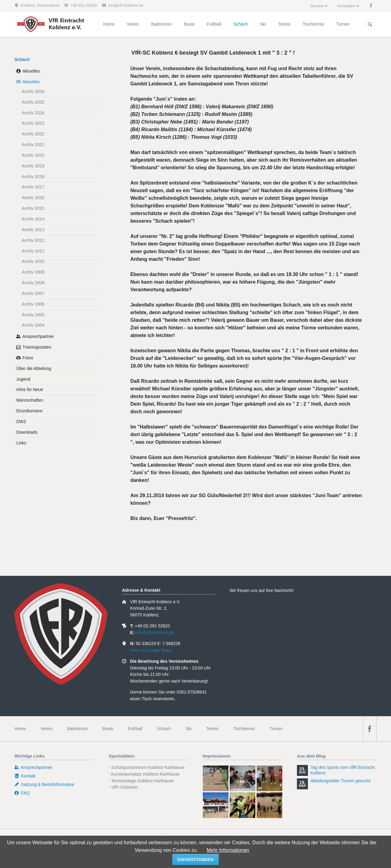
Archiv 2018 (33, 177)
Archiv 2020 (33, 155)
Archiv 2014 (33, 219)
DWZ (21, 421)
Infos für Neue (30, 389)
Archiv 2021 (33, 145)
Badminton (77, 729)
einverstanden (196, 859)
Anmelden (346, 6)
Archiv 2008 (33, 283)
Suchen (370, 24)
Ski (189, 729)
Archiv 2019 (33, 166)
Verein (47, 729)
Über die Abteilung (34, 368)
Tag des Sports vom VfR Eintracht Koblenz (342, 770)
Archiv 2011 (33, 251)
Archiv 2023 (33, 123)
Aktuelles (31, 71)
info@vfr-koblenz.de (155, 633)
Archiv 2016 (33, 198)
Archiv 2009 (33, 272)
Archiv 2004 (33, 325)
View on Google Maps (151, 650)
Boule (108, 729)
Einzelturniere (29, 411)
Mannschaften (30, 400)
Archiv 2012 (33, 240)
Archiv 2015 (33, 208)
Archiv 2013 (33, 230)
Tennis (212, 729)
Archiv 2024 (33, 113)
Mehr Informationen (228, 850)
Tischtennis (244, 729)
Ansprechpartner (38, 336)
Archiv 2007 (33, 293)
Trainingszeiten (37, 347)
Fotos (28, 358)
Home (20, 729)
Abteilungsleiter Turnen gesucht (340, 781)
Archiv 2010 (33, 261)
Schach (22, 59)
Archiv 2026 (33, 91)
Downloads (27, 432)
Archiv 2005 (33, 315)
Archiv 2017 (33, 187)
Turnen (276, 729)
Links (21, 443)
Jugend (23, 379)
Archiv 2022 (33, 134)
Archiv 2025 (33, 102)
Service (317, 6)
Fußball (135, 729)
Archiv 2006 (33, 304)
